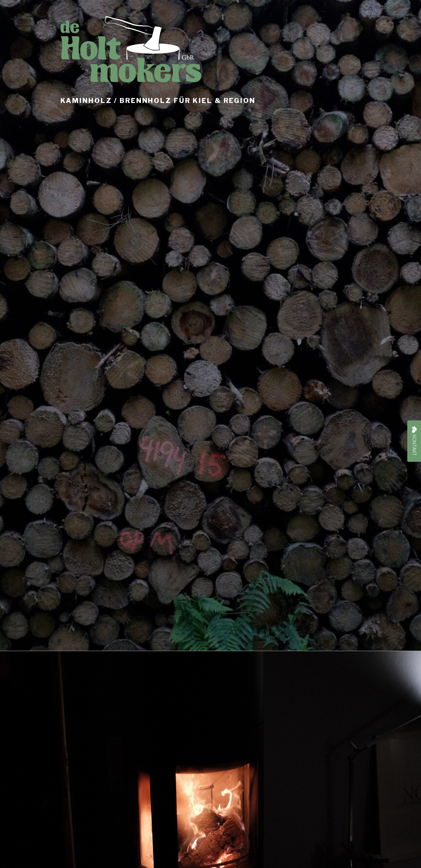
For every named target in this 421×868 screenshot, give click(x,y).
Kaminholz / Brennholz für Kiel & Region (158, 101)
